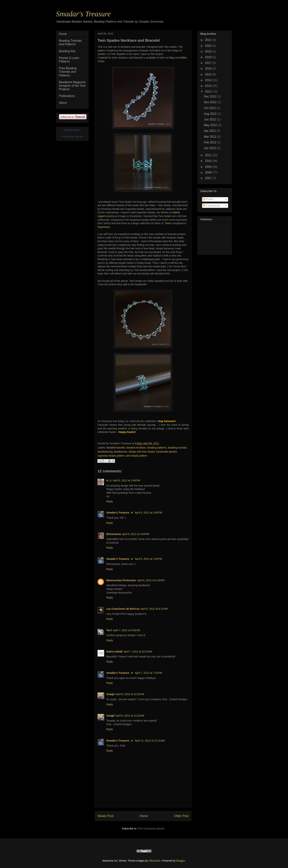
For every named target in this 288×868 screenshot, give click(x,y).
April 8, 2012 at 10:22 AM (130, 716)
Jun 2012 (210, 119)
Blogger (181, 861)
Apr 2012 (210, 131)
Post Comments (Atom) (151, 829)
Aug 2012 (211, 114)
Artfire (183, 58)
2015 (209, 74)
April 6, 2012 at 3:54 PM (148, 559)
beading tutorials (177, 448)
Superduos (104, 227)
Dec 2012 (211, 96)
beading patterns (157, 448)
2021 (209, 40)
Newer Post (106, 816)
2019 (209, 51)
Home (144, 816)
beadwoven (121, 452)
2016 (209, 69)
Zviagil (110, 694)
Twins (168, 223)
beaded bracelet (116, 448)
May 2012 (211, 125)
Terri (109, 630)
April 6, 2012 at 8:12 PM (154, 609)
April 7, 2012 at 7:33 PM (148, 673)
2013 (209, 86)
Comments (211, 206)
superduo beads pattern (111, 456)
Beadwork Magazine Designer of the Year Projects (72, 86)
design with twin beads (142, 452)
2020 (209, 46)
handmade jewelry (166, 452)
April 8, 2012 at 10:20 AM (130, 694)
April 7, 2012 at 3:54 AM (126, 630)
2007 (209, 178)
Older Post (181, 816)
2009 (209, 167)
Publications (67, 96)
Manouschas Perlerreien (121, 580)
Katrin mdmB (114, 652)
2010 (209, 161)
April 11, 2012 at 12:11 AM (150, 741)
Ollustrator (155, 861)
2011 (209, 155)
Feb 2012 (210, 142)
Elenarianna (114, 534)
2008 (209, 172)
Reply (110, 501)
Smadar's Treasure (83, 14)
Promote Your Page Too (72, 137)
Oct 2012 (210, 108)
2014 (209, 80)
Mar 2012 (210, 137)
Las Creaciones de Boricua (123, 609)
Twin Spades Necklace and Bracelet (129, 40)
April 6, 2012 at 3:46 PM (127, 480)
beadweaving (105, 452)
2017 (209, 63)
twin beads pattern (137, 456)
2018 (209, 57)
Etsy (172, 58)
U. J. (109, 480)
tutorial (104, 58)
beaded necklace (136, 448)
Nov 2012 (211, 102)
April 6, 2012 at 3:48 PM (148, 513)
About (63, 103)
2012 (209, 92)
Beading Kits (67, 51)
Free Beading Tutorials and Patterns (68, 72)
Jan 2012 (210, 148)
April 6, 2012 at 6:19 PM (151, 580)
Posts (208, 199)
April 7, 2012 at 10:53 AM (138, 652)
